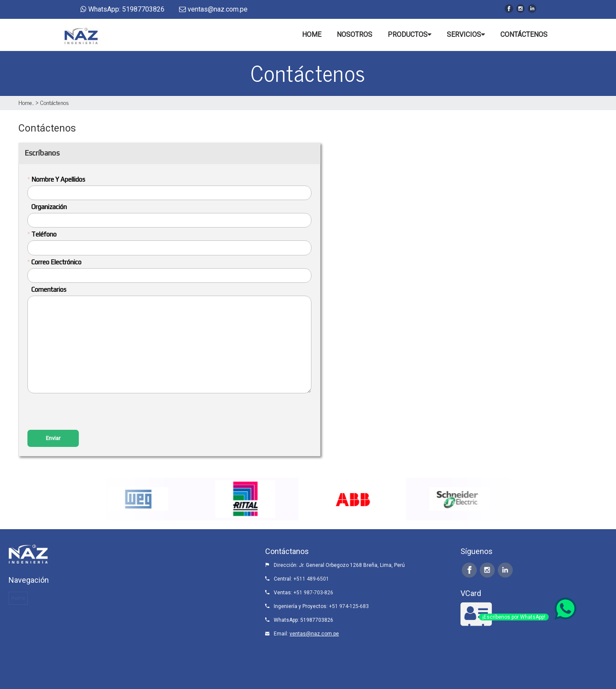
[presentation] (93, 413)
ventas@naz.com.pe (314, 634)
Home (25, 102)
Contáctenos (55, 102)
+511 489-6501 (311, 579)
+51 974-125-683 (349, 606)
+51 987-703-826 (313, 593)
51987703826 (317, 620)
